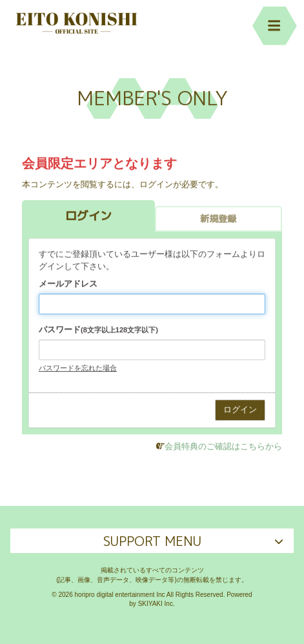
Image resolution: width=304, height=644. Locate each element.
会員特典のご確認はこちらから (223, 447)
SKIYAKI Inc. (157, 604)
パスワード (98, 330)
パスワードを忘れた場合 (78, 368)
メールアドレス (68, 284)
